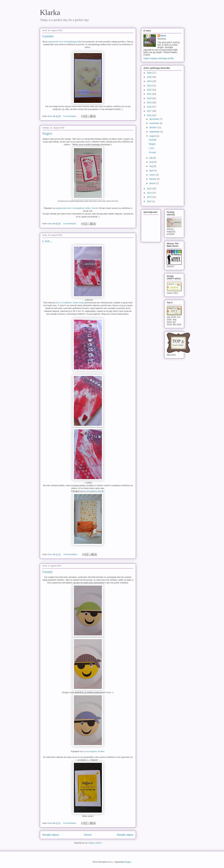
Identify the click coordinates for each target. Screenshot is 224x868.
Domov (88, 835)
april (152, 171)
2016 (150, 115)
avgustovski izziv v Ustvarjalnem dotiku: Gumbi (77, 208)
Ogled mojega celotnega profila (159, 58)
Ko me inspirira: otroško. (94, 491)
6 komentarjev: (70, 823)
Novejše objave (51, 835)
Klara (163, 36)
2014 (150, 193)
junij (152, 162)
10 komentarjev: (71, 554)
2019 (150, 103)
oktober (153, 127)
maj (151, 166)
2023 (150, 86)
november (154, 123)
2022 (150, 90)
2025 (150, 77)
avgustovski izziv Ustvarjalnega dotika (65, 42)
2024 (150, 81)
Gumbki (48, 36)
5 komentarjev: (70, 116)
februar (153, 179)
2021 (150, 94)
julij (151, 158)
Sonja (80, 757)
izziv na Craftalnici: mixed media (70, 303)
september (155, 132)
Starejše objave (125, 835)
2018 (150, 107)
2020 (150, 98)
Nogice (47, 133)
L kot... (47, 241)
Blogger (128, 862)
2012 (150, 201)
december (154, 119)
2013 (150, 197)
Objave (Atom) (95, 843)
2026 (150, 73)
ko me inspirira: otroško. (94, 751)
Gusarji (47, 572)
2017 (150, 111)
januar (153, 183)
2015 (150, 189)
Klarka (50, 12)
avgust (153, 136)
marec (153, 175)
